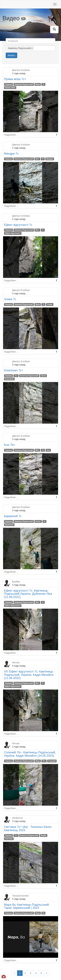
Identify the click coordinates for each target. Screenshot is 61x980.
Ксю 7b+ (10, 445)
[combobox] (30, 48)
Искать (11, 55)
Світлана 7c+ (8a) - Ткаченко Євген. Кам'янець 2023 (28, 829)
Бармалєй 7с (13, 516)
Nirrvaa (16, 663)
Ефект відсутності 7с (18, 225)
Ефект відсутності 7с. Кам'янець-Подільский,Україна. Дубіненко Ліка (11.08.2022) (28, 594)
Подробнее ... (11, 135)
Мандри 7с (11, 154)
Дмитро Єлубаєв (21, 70)
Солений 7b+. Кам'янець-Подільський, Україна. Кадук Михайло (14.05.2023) (30, 754)
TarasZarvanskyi (20, 896)
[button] (54, 29)
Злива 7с (10, 299)
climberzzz (18, 818)
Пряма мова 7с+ (15, 79)
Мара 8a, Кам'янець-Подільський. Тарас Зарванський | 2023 (27, 906)
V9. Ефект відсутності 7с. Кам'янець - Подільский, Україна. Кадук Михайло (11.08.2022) (29, 675)
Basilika (16, 582)
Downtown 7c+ (14, 370)
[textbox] (40, 48)
